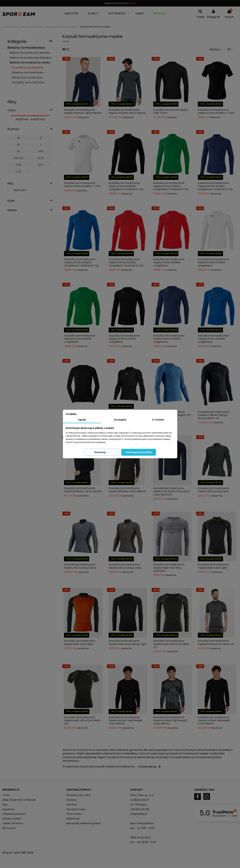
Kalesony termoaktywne (28, 72)
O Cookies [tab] (158, 420)
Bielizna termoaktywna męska (30, 63)
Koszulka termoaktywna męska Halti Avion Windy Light (128, 642)
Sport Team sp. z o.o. (142, 795)
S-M (18, 165)
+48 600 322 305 (140, 809)
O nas (6, 795)
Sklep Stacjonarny (141, 837)
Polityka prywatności (14, 814)
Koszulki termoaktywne (28, 68)
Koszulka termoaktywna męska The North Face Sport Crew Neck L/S (172, 491)
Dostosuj (101, 452)
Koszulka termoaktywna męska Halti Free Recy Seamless (169, 568)
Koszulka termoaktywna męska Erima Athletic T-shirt (216, 111)
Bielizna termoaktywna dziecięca (31, 58)
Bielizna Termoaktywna (26, 48)
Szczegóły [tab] (120, 420)
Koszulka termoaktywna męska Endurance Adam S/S (216, 642)
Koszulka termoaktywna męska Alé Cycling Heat (213, 490)
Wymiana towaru (76, 809)
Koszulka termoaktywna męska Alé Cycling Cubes (80, 566)
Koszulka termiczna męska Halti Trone (170, 111)
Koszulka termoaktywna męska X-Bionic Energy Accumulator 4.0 (213, 415)
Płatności (72, 805)
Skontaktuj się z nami (78, 795)
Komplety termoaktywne (28, 82)
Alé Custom (9, 828)
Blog (5, 805)
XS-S (41, 158)
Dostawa (71, 800)
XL (18, 151)
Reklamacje (73, 819)
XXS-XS (18, 158)
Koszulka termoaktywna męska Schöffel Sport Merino (127, 111)
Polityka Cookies (12, 819)
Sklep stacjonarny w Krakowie (19, 800)
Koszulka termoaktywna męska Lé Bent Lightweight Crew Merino (126, 720)
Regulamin (8, 809)
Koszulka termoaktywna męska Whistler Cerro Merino (83, 490)
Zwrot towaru (74, 814)
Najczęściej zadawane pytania (83, 823)
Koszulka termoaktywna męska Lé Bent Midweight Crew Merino (214, 720)
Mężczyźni (20, 190)
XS (18, 138)
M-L (41, 165)
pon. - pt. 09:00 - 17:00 (143, 842)
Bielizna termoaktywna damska (30, 53)
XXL (41, 151)
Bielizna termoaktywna (77, 750)
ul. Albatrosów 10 (140, 800)
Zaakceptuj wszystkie (139, 452)
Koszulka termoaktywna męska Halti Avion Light (213, 566)
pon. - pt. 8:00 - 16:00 (142, 828)
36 (230, 49)
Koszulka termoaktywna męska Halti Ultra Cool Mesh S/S (82, 720)
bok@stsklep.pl (139, 814)
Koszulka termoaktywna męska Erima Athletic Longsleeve (169, 262)
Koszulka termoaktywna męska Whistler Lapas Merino (83, 111)
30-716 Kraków (139, 805)
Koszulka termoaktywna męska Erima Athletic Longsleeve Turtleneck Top (126, 186)
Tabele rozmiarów (13, 823)
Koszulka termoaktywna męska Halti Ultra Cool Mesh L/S (171, 644)
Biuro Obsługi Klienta (142, 823)
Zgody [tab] (82, 420)
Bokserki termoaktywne (27, 78)
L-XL (18, 171)
